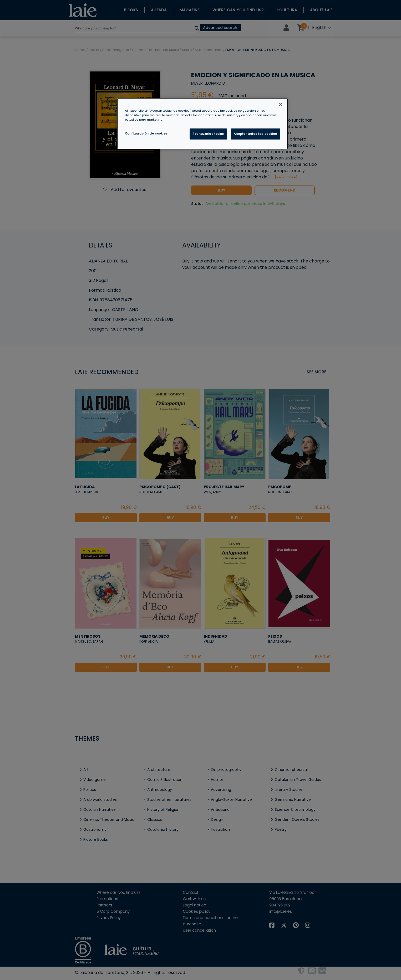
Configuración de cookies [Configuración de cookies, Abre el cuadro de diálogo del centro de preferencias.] (146, 133)
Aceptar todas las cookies (255, 134)
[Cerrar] (281, 104)
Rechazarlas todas (208, 134)
